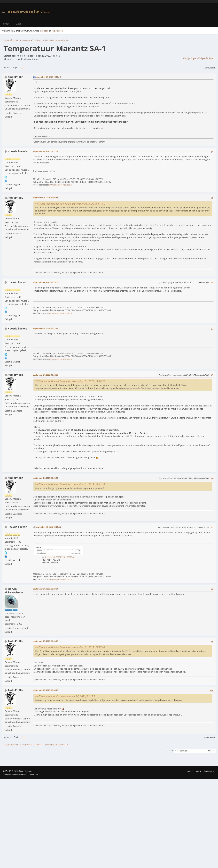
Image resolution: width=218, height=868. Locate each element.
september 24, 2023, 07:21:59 (46, 151)
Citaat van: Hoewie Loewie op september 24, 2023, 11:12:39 (72, 484)
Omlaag (7, 67)
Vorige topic (190, 58)
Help (189, 771)
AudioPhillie (15, 77)
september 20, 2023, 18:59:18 (48, 77)
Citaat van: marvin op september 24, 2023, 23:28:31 (67, 696)
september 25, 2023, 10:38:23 (46, 641)
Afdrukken (210, 68)
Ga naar (170, 751)
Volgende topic (206, 58)
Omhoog (7, 737)
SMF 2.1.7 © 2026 (10, 771)
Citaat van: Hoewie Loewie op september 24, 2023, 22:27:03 (72, 647)
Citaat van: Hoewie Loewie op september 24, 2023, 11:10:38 (72, 381)
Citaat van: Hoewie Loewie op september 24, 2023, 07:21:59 (72, 204)
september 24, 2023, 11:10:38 (46, 282)
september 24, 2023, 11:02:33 (46, 198)
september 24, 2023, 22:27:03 (48, 527)
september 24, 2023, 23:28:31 (46, 589)
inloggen (44, 31)
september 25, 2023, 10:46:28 (46, 690)
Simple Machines (25, 771)
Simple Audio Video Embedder (15, 774)
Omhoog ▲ (210, 771)
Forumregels (198, 771)
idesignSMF (33, 774)
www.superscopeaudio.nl (61, 185)
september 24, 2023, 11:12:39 (46, 328)
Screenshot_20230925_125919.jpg (59, 557)
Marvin (12, 589)
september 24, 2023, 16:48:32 (46, 478)
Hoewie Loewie (17, 151)
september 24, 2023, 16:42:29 (46, 375)
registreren (57, 31)
